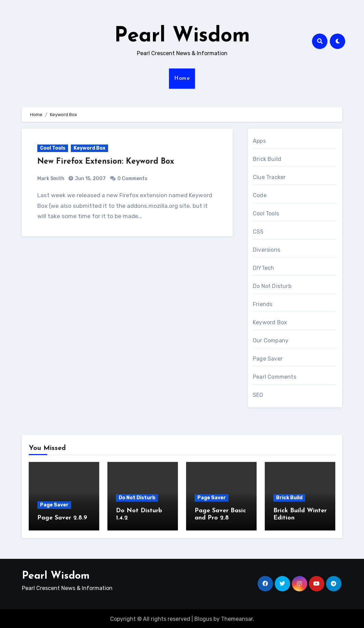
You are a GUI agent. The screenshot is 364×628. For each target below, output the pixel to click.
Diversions (266, 250)
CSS (258, 232)
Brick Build (267, 159)
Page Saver (268, 359)
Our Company (271, 341)
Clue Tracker (269, 177)
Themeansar (237, 618)
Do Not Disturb (272, 286)
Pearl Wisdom (182, 36)
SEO (258, 395)
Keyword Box (89, 148)
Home (182, 78)
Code (260, 195)
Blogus (203, 618)
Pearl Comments (275, 377)
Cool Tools (53, 148)
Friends (263, 304)
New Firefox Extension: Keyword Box (109, 162)
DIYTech (263, 268)
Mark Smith (51, 179)
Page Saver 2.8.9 (62, 518)
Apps (259, 141)
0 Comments (132, 179)
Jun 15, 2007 (90, 179)
